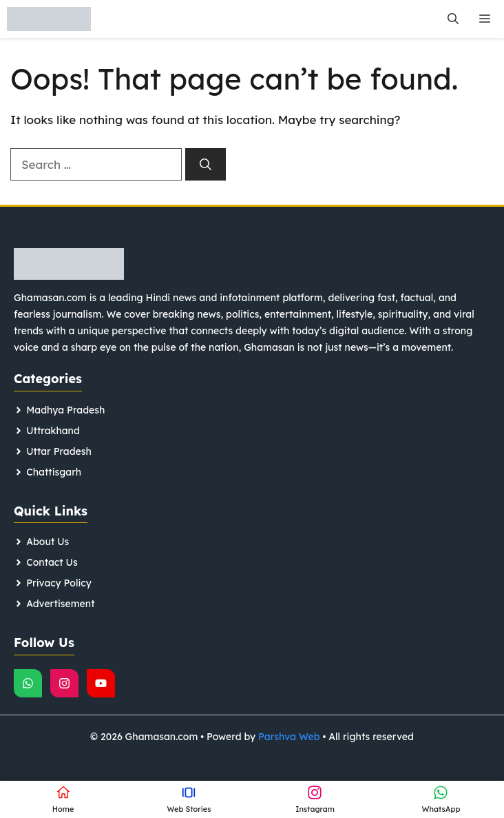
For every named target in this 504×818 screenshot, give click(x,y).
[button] (453, 19)
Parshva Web (289, 737)
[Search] (206, 165)
